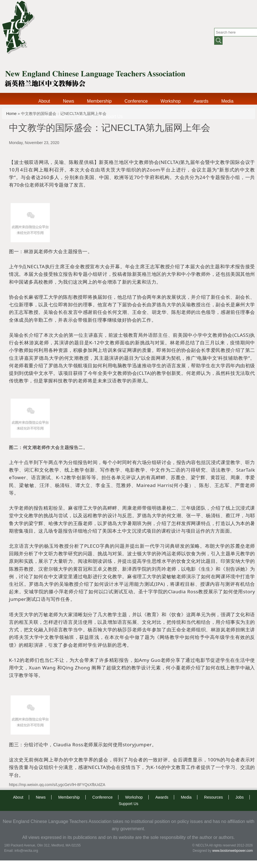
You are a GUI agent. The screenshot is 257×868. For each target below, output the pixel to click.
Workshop (171, 101)
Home (11, 114)
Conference (136, 101)
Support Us (111, 117)
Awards (201, 101)
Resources (54, 117)
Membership (99, 101)
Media (227, 101)
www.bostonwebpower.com (233, 851)
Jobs (83, 117)
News (69, 101)
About (44, 101)
